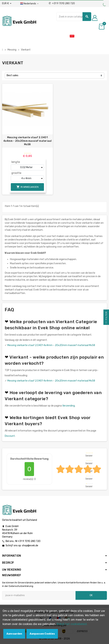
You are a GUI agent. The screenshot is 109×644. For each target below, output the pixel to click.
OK (91, 595)
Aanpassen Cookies (42, 634)
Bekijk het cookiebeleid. (72, 624)
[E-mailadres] (39, 595)
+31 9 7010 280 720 (62, 3)
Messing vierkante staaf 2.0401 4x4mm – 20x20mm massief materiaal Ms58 (27, 141)
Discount (10, 436)
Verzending (69, 406)
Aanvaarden (14, 634)
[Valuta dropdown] (7, 3)
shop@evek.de (30, 546)
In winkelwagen (27, 187)
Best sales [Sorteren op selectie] (12, 75)
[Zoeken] (74, 17)
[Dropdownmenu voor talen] (30, 4)
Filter (106, 318)
